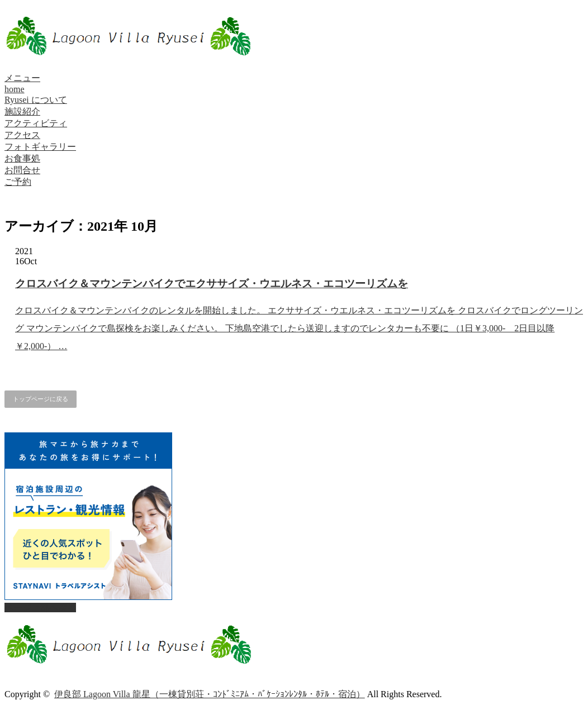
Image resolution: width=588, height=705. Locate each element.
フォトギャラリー (40, 147)
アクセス (22, 135)
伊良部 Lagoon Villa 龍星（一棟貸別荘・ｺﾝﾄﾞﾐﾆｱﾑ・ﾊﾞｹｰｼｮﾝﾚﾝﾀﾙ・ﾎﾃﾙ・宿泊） (210, 694)
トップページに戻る (41, 399)
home (15, 89)
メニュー (22, 78)
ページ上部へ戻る (40, 608)
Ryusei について (36, 100)
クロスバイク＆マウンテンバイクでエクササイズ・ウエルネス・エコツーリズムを (212, 284)
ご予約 (18, 182)
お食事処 (22, 158)
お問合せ (22, 170)
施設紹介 (22, 111)
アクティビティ (36, 123)
